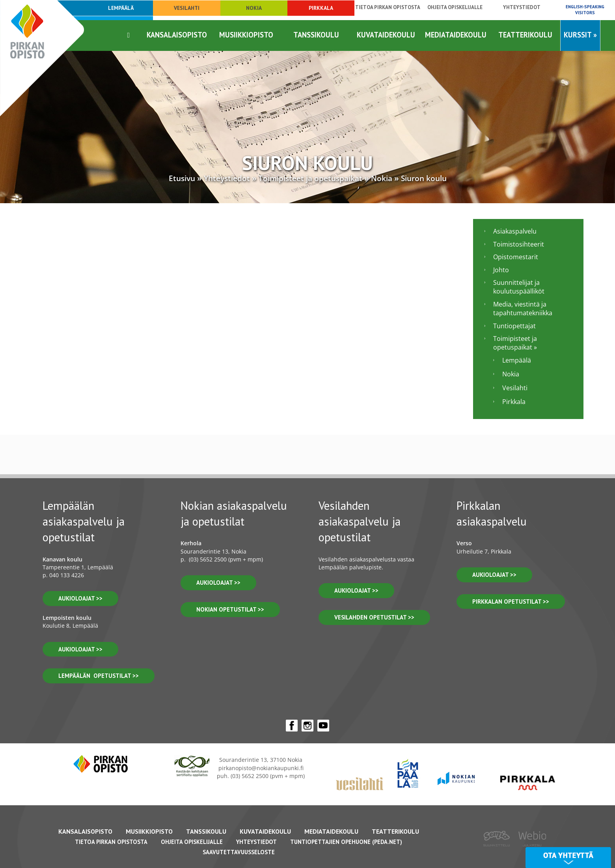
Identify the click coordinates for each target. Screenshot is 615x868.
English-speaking (585, 10)
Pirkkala (321, 8)
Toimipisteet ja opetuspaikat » (515, 343)
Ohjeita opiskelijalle (455, 7)
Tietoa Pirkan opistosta (388, 7)
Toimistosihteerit (519, 244)
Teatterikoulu (525, 35)
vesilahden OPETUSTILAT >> (374, 617)
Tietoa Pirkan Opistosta (111, 842)
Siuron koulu (424, 178)
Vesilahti (187, 8)
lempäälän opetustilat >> (99, 676)
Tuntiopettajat (514, 326)
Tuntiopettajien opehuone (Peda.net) (346, 842)
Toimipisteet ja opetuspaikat (310, 178)
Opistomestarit (516, 257)
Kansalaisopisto (177, 35)
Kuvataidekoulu (386, 35)
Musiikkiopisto (246, 35)
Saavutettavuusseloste (239, 852)
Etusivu (182, 178)
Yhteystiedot (522, 7)
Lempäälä (517, 360)
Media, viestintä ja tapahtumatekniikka (523, 309)
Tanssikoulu (316, 35)
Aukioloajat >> (218, 583)
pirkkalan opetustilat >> (511, 601)
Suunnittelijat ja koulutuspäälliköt (519, 287)
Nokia (254, 8)
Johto (501, 270)
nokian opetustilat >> (230, 609)
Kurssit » (580, 35)
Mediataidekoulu (456, 35)
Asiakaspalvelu (515, 231)
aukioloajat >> (80, 598)
